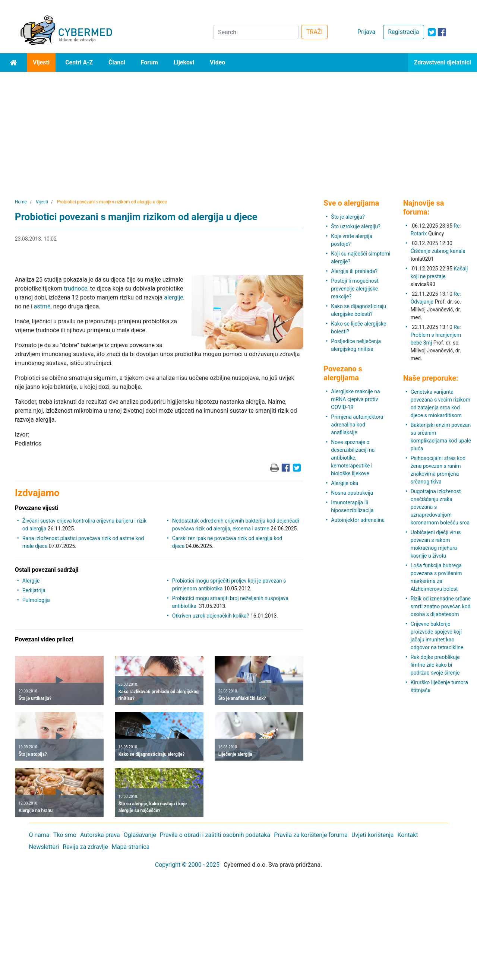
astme (42, 306)
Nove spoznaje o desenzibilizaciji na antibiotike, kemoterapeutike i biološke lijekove (353, 458)
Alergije (31, 581)
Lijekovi (184, 62)
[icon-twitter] (432, 32)
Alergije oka (345, 483)
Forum (149, 62)
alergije (174, 297)
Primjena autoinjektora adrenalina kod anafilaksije (357, 425)
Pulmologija (36, 600)
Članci (117, 62)
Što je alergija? (348, 217)
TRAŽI (315, 32)
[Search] (256, 32)
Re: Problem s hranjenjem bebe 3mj (436, 335)
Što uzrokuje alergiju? (356, 226)
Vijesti (41, 62)
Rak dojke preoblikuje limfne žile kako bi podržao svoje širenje (435, 665)
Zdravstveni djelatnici (443, 62)
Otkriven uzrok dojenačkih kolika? (211, 616)
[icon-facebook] (442, 32)
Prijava (366, 32)
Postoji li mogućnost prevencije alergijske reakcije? (355, 289)
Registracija (403, 32)
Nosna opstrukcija (352, 493)
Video (217, 62)
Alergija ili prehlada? (354, 271)
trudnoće (75, 288)
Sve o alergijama (351, 203)
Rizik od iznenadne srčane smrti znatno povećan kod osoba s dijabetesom (441, 606)
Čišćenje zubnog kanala (438, 251)
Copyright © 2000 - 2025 (187, 865)
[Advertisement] (238, 128)
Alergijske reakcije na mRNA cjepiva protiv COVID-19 (355, 399)
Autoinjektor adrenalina (358, 520)
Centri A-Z (79, 62)
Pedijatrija (34, 590)
